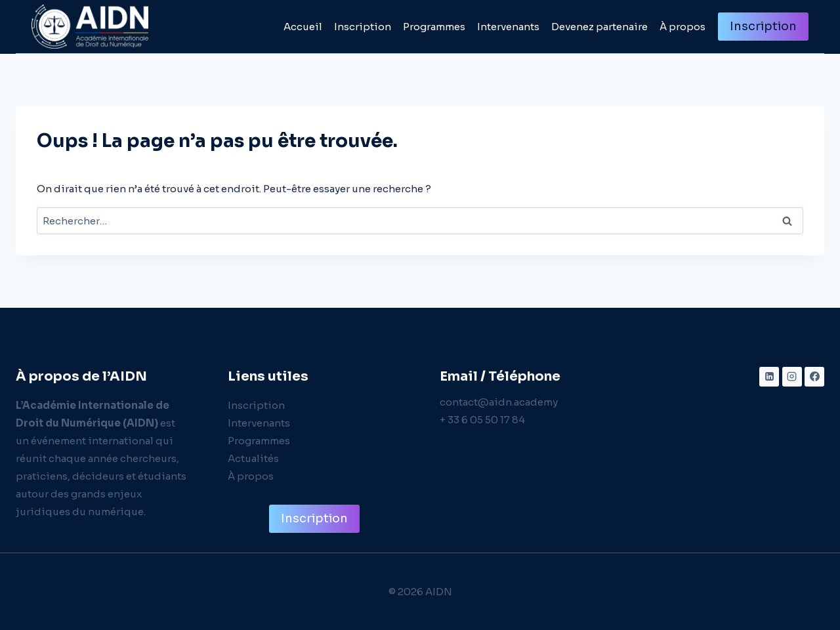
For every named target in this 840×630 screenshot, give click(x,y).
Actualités (253, 458)
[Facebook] (814, 377)
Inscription (363, 27)
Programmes (434, 27)
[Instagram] (792, 377)
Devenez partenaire (599, 27)
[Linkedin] (769, 377)
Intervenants (508, 27)
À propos (682, 27)
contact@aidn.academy (499, 402)
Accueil (303, 27)
